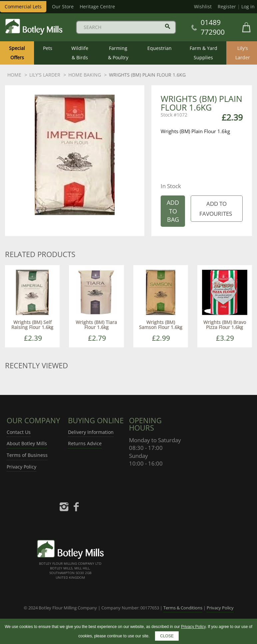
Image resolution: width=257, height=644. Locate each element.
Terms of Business (27, 455)
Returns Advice (85, 443)
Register (227, 6)
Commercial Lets (23, 6)
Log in (248, 6)
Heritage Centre (97, 6)
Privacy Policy (21, 467)
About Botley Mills (27, 443)
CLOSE (167, 636)
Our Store (63, 6)
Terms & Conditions (183, 608)
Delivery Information (91, 432)
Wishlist (203, 6)
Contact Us (19, 432)
